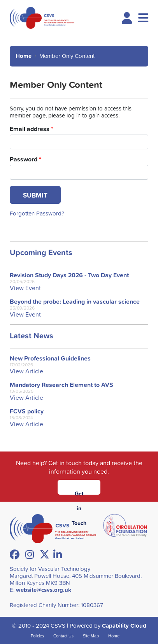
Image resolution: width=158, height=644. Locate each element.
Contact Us (63, 636)
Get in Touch (79, 492)
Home (24, 56)
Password (25, 159)
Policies (37, 636)
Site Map (91, 636)
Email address (32, 129)
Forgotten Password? (37, 213)
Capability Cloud (124, 626)
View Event (25, 288)
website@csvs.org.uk (44, 590)
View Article (26, 371)
